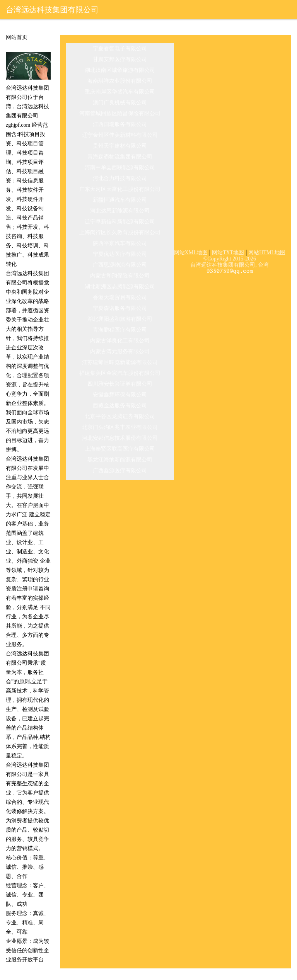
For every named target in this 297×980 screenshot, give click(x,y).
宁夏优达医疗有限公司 (120, 254)
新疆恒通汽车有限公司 (120, 200)
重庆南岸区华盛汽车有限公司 (120, 92)
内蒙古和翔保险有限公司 (120, 276)
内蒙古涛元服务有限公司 (120, 351)
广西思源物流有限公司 (120, 265)
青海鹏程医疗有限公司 (120, 330)
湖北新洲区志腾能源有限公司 (120, 287)
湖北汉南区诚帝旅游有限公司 (120, 70)
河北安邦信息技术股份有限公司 (120, 438)
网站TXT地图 (228, 253)
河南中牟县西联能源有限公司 (120, 168)
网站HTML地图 (267, 253)
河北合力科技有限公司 (120, 178)
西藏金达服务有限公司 (120, 406)
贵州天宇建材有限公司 (120, 146)
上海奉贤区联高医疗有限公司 (120, 449)
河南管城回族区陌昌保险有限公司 (120, 113)
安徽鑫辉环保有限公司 (120, 395)
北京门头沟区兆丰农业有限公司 (120, 427)
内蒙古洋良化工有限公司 (120, 341)
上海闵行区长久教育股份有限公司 (120, 232)
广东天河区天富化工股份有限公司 (120, 189)
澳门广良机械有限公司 (120, 103)
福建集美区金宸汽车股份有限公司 (120, 373)
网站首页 (17, 37)
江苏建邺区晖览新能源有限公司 (120, 362)
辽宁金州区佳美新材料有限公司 (120, 135)
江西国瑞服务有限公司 (120, 124)
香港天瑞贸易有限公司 (120, 297)
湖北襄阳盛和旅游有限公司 (120, 319)
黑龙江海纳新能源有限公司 (120, 460)
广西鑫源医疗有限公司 (120, 470)
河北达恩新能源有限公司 (120, 211)
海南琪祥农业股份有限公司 (120, 81)
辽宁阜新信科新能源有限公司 (120, 222)
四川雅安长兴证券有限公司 (120, 384)
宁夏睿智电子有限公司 (120, 48)
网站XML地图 (191, 253)
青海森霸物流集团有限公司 (120, 157)
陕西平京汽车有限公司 (120, 243)
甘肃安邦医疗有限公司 (120, 59)
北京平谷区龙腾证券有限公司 (120, 416)
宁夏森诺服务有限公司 (120, 308)
